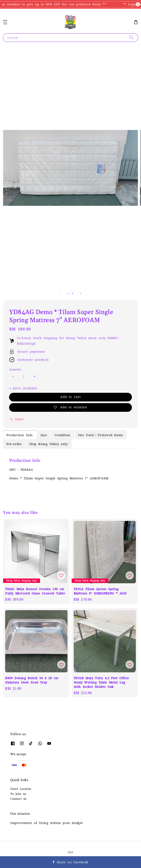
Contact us (18, 799)
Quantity (15, 370)
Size (44, 435)
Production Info (20, 435)
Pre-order (14, 444)
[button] (5, 22)
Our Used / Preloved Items (101, 435)
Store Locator (21, 789)
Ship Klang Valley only (49, 444)
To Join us (18, 794)
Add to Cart (70, 397)
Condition (62, 435)
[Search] (131, 38)
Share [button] (17, 419)
